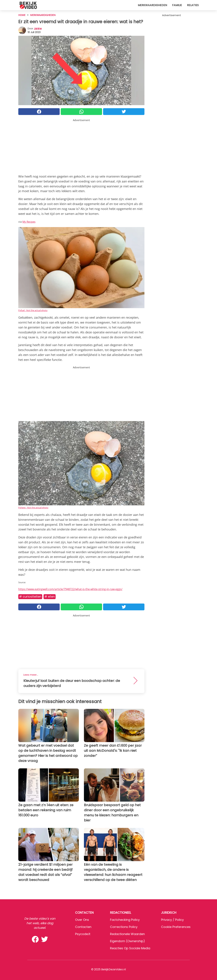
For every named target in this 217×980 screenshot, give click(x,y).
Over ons (82, 920)
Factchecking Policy (125, 920)
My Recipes (29, 222)
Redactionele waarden (127, 934)
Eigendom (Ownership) (127, 941)
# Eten (50, 596)
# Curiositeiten (30, 596)
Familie (177, 5)
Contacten (83, 927)
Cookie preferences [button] (176, 927)
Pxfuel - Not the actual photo (33, 310)
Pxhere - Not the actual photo (33, 508)
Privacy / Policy (172, 920)
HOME (22, 15)
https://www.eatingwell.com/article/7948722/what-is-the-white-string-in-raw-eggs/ (70, 589)
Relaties (193, 5)
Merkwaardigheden (152, 5)
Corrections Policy (124, 927)
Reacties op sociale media (130, 948)
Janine (38, 28)
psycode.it (83, 934)
